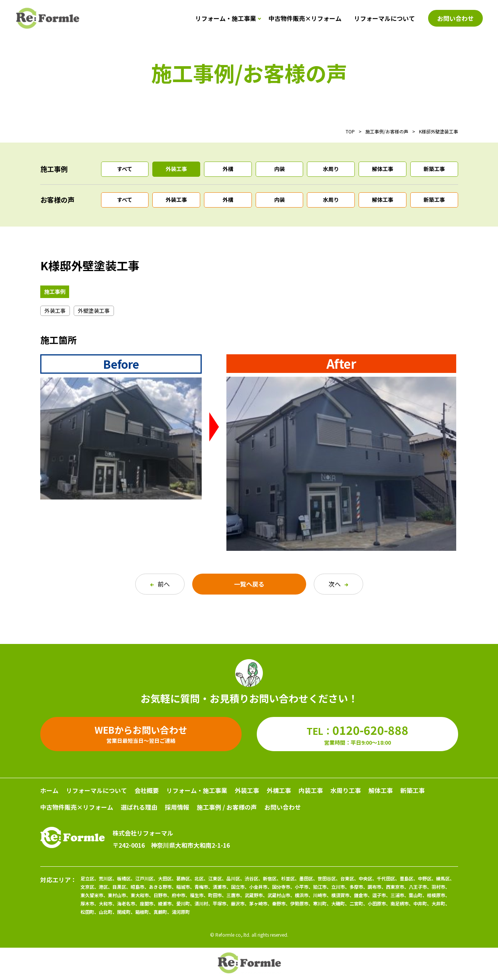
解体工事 (383, 169)
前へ (160, 584)
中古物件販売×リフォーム (305, 18)
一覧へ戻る (249, 584)
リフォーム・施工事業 (226, 18)
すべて (125, 169)
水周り (331, 169)
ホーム (49, 790)
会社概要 (147, 790)
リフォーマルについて (384, 18)
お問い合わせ (283, 807)
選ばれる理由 (139, 807)
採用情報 (177, 807)
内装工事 (311, 790)
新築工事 (434, 169)
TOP (350, 131)
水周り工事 (346, 790)
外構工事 (279, 790)
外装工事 (176, 169)
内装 (280, 169)
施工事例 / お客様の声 (227, 807)
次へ (338, 584)
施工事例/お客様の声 (387, 131)
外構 (228, 169)
